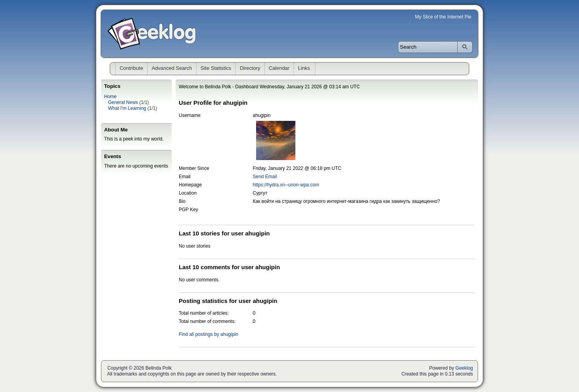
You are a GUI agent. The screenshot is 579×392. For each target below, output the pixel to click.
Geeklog (464, 368)
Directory (250, 68)
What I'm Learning (127, 108)
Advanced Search (172, 68)
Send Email (265, 177)
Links (304, 68)
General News (123, 102)
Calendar (279, 68)
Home (110, 97)
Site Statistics (216, 68)
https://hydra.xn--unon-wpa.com (286, 185)
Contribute (131, 68)
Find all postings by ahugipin (208, 334)
